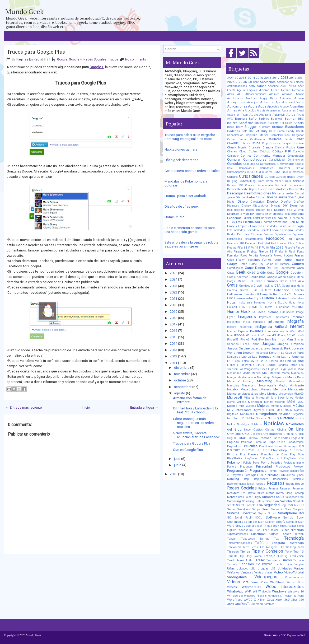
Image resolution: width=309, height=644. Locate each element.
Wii (255, 591)
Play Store (297, 454)
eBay (268, 214)
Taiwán (232, 539)
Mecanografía (268, 386)
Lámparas (234, 357)
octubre (180, 380)
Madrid (256, 373)
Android (251, 98)
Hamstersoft (251, 294)
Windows (279, 591)
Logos (271, 365)
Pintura (232, 454)
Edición (247, 218)
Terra (246, 547)
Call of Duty (258, 131)
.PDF (230, 78)
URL (253, 569)
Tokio (288, 552)
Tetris (254, 547)
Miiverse (249, 398)
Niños (300, 418)
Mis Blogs (278, 398)
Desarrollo (296, 189)
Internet (297, 326)
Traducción (297, 556)
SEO (301, 505)
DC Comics (247, 185)
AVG (230, 119)
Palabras (247, 442)
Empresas (257, 226)
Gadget (232, 264)
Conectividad (277, 160)
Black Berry (235, 127)
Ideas (261, 312)
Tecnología (294, 538)
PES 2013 (248, 450)
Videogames (237, 577)
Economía (234, 218)
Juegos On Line (238, 348)
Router (249, 497)
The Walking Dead (291, 547)
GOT (251, 281)
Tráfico (250, 560)
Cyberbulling (248, 181)
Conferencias (296, 160)
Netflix (250, 418)
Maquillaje (264, 377)
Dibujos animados (280, 197)
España (288, 230)
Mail (265, 373)
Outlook (254, 438)
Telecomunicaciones (240, 543)
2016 (174, 331)
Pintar (300, 450)
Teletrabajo (296, 543)
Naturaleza (247, 414)
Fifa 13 (242, 248)
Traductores (236, 560)
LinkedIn (233, 365)
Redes (299, 484)
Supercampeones (238, 534)
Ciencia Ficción (285, 148)
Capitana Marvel (257, 135)
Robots (232, 497)
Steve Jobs (243, 526)
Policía (247, 463)
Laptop (246, 357)
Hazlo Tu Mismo (292, 294)
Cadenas (233, 131)
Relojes (263, 489)
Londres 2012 (287, 365)
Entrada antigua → (144, 407)
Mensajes (234, 394)
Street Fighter (288, 526)
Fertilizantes (279, 243)
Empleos (244, 226)
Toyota (258, 556)
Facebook (275, 239)
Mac (301, 369)
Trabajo (270, 556)
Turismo (298, 560)
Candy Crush (295, 131)
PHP (292, 450)
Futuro (299, 260)
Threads (233, 552)
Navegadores (266, 414)
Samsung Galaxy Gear (257, 501)
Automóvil (279, 115)
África (292, 86)
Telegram (278, 543)
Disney (246, 206)
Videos (234, 582)
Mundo (275, 406)
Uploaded (242, 569)
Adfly (252, 86)
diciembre (182, 368)
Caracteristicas (280, 135)
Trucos (113, 59)
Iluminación (287, 312)
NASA (288, 410)
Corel (230, 168)
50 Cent (254, 82)
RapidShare (261, 479)
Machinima (234, 373)
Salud (280, 497)
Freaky (240, 260)
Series (231, 509)
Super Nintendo (292, 530)
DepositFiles (257, 189)
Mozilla (232, 406)
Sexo (266, 509)
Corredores (267, 168)
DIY (285, 206)
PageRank (298, 438)
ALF (240, 94)
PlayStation (235, 458)
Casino (243, 139)
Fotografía (266, 256)
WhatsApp (235, 591)
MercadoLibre (250, 394)
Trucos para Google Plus (36, 52)
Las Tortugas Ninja (266, 357)
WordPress (235, 600)
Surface (274, 534)
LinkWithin (247, 365)
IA (254, 312)
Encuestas (285, 226)
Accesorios (268, 82)
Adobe (261, 86)
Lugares (273, 369)
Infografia (295, 321)
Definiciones (296, 185)
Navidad (285, 414)
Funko (267, 260)
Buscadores (294, 127)
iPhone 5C (284, 335)
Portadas (277, 463)
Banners (241, 119)
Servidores (244, 509)
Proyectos (237, 475)
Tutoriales (246, 564)
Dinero (243, 201)
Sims (288, 509)
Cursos (270, 177)
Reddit (290, 484)
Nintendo (287, 418)
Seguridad (272, 505)
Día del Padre (245, 197)
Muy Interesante (239, 410)
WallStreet (277, 582)
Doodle (250, 210)
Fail (289, 239)
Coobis (299, 164)
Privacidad (264, 466)
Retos (270, 493)
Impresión (265, 317)
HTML (243, 307)
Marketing (265, 381)
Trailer (260, 560)
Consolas (234, 164)
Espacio (276, 230)
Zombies (269, 604)
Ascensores (273, 111)
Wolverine (290, 596)
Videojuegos (266, 577)
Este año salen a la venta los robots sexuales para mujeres (191, 244)
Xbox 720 (298, 600)
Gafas (243, 264)
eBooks (278, 214)
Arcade (284, 107)
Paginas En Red (28, 59)
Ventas (259, 573)
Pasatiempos (296, 442)
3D (245, 82)
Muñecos (286, 406)
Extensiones (235, 239)
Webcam (232, 587)
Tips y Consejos (268, 551)
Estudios (243, 234)
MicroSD (299, 394)
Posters (232, 467)
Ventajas (247, 572)
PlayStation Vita (294, 458)
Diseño (272, 201)
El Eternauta (296, 218)
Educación (280, 218)
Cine (300, 147)
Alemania (298, 90)
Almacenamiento (256, 94)
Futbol (277, 260)
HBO (230, 298)
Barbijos (264, 119)
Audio (254, 115)
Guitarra (266, 290)
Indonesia (259, 322)
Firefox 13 (266, 251)
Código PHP (281, 151)
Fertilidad (264, 243)
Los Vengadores (249, 369)
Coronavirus (247, 168)
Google (62, 59)
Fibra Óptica (296, 243)
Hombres (260, 303)
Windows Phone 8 (255, 596)
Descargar (235, 193)
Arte (241, 110)
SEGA (259, 505)
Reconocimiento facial (241, 484)
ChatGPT (233, 143)
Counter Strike (291, 168)
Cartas (231, 139)
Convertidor (286, 164)
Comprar (234, 159)
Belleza (232, 123)
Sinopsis (298, 509)
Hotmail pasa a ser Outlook (185, 196)
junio (178, 465)
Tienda (245, 552)
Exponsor (298, 234)
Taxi (277, 539)
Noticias (274, 423)
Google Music (236, 281)
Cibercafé (255, 148)
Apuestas (273, 107)
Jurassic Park (281, 348)
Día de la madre (283, 193)
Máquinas (279, 377)
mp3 (242, 406)
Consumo (249, 164)
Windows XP (275, 596)
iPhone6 (244, 340)
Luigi (283, 369)
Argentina (297, 106)
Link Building (294, 361)
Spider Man (256, 522)
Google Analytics (238, 277)
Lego (237, 361)
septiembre (183, 387)
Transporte (273, 560)
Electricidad (252, 222)
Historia (268, 298)
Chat (300, 139)
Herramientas (244, 298)
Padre (276, 438)
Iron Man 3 (288, 339)
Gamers (298, 264)
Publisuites (287, 475)
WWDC (248, 600)
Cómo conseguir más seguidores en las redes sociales (193, 423)
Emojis (232, 226)
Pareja (281, 442)
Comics (246, 156)
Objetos (258, 430)
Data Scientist (294, 181)
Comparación (296, 156)
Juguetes (264, 349)
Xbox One (234, 604)
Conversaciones (266, 164)
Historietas (296, 298)
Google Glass (276, 277)
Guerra (244, 290)
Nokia (231, 424)
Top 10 (299, 552)
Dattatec (232, 185)
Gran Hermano (267, 281)
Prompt (272, 471)
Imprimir (298, 317)
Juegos (268, 344)
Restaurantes (256, 493)
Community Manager (269, 156)
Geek (241, 272)
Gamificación (235, 268)
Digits (231, 202)
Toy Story (246, 556)
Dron (301, 210)
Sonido (288, 517)
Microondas (286, 394)
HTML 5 (256, 307)
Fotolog (278, 256)
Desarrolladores (277, 189)
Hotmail (232, 307)
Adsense (273, 86)
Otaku (243, 438)
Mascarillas (296, 381)
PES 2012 (233, 450)
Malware (275, 373)
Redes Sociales (95, 59)
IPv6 (261, 340)
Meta (263, 394)
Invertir (284, 331)
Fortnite (253, 256)
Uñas (231, 568)
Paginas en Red (296, 635)
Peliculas (251, 446)
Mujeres (263, 406)
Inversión (271, 331)
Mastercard (249, 386)
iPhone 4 (253, 335)
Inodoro (232, 327)
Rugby (257, 497)
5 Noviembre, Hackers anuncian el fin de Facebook (196, 435)
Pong (256, 463)
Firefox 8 (281, 252)
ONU (245, 434)
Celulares (275, 139)
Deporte (242, 189)
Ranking (233, 479)
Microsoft (235, 397)
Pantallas (261, 442)
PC (240, 446)
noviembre (182, 374)
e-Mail (245, 214)
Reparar (285, 488)
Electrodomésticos (274, 222)
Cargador (298, 135)
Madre (246, 373)
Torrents (232, 556)
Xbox (270, 600)
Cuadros (267, 172)
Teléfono (262, 543)
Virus (255, 582)
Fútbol (288, 260)
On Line (296, 429)
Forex (300, 252)
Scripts (231, 505)
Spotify (280, 522)
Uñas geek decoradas (181, 160)
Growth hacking (264, 286)
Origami (289, 434)
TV (258, 564)
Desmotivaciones (258, 193)
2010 (174, 474)
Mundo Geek (24, 11)
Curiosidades (251, 176)
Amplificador (235, 98)
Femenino (251, 243)
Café (244, 131)
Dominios (297, 206)
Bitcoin (299, 123)
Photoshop (279, 450)
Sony (300, 517)
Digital (299, 197)
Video (278, 572)
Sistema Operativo (242, 513)
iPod (254, 339)
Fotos (288, 255)
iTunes (245, 344)
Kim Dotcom (245, 353)
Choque (286, 143)
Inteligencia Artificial (271, 327)
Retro (280, 493)
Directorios (257, 202)
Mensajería (296, 389)
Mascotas (233, 386)
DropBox (233, 214)
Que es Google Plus (188, 450)
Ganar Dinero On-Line (261, 268)
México (272, 394)
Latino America (292, 357)
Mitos (290, 398)
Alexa (231, 94)
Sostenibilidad (237, 522)
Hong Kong (296, 303)
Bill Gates (286, 123)
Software (273, 517)
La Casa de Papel (292, 353)
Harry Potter (269, 294)
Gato (300, 268)
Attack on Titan (237, 115)
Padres (286, 438)
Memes (266, 389)
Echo (287, 214)
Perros (278, 446)
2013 (174, 350)
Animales (286, 98)
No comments (136, 59)
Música (298, 406)
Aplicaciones (237, 106)
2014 (174, 344)
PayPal (232, 446)
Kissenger (262, 353)
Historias (281, 298)
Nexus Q (273, 418)
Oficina (282, 430)
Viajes (269, 573)
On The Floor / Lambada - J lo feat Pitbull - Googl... (195, 410)
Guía (254, 290)
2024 (174, 279)
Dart (261, 181)
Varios (299, 568)
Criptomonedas (237, 172)
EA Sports (257, 214)
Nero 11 (239, 418)
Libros (274, 361)
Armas (232, 110)
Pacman (266, 438)
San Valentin (283, 501)
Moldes (299, 398)
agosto (180, 393)
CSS (249, 172)
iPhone (239, 335)
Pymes (300, 475)
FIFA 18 (264, 248)
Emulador (271, 226)
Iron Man (272, 339)
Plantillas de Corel (274, 454)
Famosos (233, 243)
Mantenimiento (247, 377)
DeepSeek (281, 185)
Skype (262, 513)
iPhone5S (233, 340)
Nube (247, 430)
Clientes (232, 151)
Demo (231, 189)
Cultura (232, 177)
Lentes (245, 361)
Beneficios (246, 123)
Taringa (264, 539)
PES (301, 446)
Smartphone (287, 513)
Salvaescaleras (294, 497)
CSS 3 (257, 172)
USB (273, 569)
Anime (299, 98)
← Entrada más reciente (24, 407)
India (247, 322)
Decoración (265, 185)
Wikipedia (264, 592)
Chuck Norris (237, 147)
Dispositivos (261, 206)
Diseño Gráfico (292, 202)
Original (232, 438)
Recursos (276, 483)
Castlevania (257, 139)
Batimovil (277, 119)
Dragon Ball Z (285, 210)
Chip (265, 143)
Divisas (276, 206)
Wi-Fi (248, 591)
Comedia (298, 151)
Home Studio (175, 217)
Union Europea (294, 564)
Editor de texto (262, 218)
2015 (174, 337)
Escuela (264, 230)
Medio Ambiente (291, 385)
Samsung (234, 501)
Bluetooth (264, 127)
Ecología (298, 214)
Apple (253, 106)
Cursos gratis (285, 177)
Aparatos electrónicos (290, 102)
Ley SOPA (257, 361)
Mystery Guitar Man (268, 410)
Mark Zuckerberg (240, 381)
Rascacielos (280, 479)
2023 (174, 286)
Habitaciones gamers (181, 149)
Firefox (252, 251)
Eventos (268, 234)
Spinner (270, 522)
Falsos (299, 239)
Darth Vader (274, 181)
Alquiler (274, 94)
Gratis (232, 285)
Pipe (243, 454)
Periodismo (266, 446)
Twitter (267, 564)
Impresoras (282, 317)
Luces (264, 369)
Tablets (286, 534)
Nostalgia (243, 424)
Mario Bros (296, 377)
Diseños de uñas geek (182, 206)
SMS (301, 513)
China (256, 143)
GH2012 (253, 273)
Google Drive (257, 277)
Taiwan (299, 534)
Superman (258, 534)
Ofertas (270, 430)
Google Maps (295, 277)
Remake (273, 489)
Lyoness (292, 369)
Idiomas (273, 312)
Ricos (289, 493)
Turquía (232, 564)
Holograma (245, 303)
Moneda (241, 402)
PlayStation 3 (253, 458)
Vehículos (233, 573)
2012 (174, 356)
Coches (253, 151)
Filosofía (290, 248)
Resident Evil (237, 493)
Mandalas (297, 373)
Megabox (233, 389)
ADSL (284, 86)
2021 (174, 299)
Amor (300, 94)
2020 (174, 305)
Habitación (282, 290)
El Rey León (235, 222)
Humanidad (282, 307)
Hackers (298, 290)
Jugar (254, 349)
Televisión (234, 547)
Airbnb (275, 90)
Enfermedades (236, 230)
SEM (294, 505)
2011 (174, 363)
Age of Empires (247, 90)
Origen (299, 434)
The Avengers (269, 547)
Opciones (256, 434)
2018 (174, 318)
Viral (246, 582)
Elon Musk (296, 222)
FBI (242, 243)
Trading (283, 556)
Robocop (299, 493)
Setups (256, 509)
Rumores (268, 497)
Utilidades (285, 568)
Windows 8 (235, 596)
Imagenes (247, 317)
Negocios (298, 414)
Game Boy (256, 264)
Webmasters (251, 587)
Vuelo (264, 582)
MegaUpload (250, 389)
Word (301, 596)
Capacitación (235, 135)
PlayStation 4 (273, 458)
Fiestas (232, 248)
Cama (281, 131)
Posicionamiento (294, 463)
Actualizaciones (237, 86)
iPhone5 (298, 335)
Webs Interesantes (285, 587)
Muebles (251, 406)
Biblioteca (260, 123)
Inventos (257, 331)
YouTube (248, 604)
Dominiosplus (236, 210)
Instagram (245, 327)
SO (229, 517)
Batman (291, 119)
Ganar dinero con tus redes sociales (192, 171)
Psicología (250, 475)
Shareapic (277, 509)
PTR (260, 475)
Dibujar (260, 197)
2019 (174, 312)
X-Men (261, 600)
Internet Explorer (238, 331)
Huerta (268, 307)
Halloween (235, 294)
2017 (174, 324)
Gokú (271, 273)
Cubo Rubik (281, 172)
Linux (260, 365)
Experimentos (283, 234)
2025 (174, 273)
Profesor (299, 467)
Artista (261, 111)
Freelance (253, 260)
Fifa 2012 (277, 248)
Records (260, 484)
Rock (241, 497)
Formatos (233, 256)
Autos (291, 115)
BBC (301, 119)
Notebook (256, 424)
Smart (272, 513)
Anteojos (252, 102)
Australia (265, 115)
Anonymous (236, 102)
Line (281, 361)
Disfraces (233, 206)
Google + (75, 59)
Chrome (298, 143)
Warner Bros (295, 582)
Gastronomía (287, 268)
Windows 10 (296, 592)
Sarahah (299, 501)
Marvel (280, 381)
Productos (283, 466)
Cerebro (289, 139)
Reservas (298, 489)
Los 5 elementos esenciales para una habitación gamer (190, 230)
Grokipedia (246, 286)
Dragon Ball (264, 210)
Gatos (231, 273)
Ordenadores (273, 434)
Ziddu (259, 604)
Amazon (287, 94)
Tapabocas (248, 539)
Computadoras (255, 159)
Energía (298, 226)
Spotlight (292, 522)
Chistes (275, 143)
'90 (236, 78)
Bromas (278, 127)
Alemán (285, 90)
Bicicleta (273, 123)
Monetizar (255, 402)
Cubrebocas (296, 172)
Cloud (243, 151)
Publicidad (271, 475)
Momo (231, 402)
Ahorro (264, 90)
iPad (293, 331)
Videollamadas (294, 577)
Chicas (246, 143)
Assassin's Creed (293, 111)
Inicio (86, 407)
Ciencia (268, 147)
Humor (298, 307)
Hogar (232, 302)
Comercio (233, 156)
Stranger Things (262, 526)
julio (177, 459)
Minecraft (263, 398)
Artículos (250, 111)
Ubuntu (278, 564)
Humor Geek (239, 312)
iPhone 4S (268, 335)
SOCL (259, 518)
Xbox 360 (282, 600)
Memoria (280, 389)
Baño (253, 119)
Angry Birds (268, 98)
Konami (275, 353)
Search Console (246, 505)
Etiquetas (257, 234)
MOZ (301, 402)
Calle (272, 131)
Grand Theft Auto (292, 281)
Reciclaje (298, 479)
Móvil (291, 402)
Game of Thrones (278, 264)
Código (265, 151)
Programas (258, 471)
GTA (278, 286)
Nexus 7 (261, 418)
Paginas (233, 442)
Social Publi (243, 518)
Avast (300, 115)
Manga (231, 377)
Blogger (251, 127)
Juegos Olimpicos (291, 344)
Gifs (263, 273)
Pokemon (234, 462)
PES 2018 (263, 450)
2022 (174, 292)
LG (266, 361)
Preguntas (246, 467)
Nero (230, 418)
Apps (262, 106)
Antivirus (267, 102)
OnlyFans (234, 434)
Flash (292, 252)
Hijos (258, 298)
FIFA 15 (253, 248)
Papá (272, 442)
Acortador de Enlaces (290, 82)
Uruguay (263, 569)
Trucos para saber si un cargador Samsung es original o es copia (190, 137)
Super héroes (270, 530)
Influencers (276, 322)
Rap (246, 479)
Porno (265, 463)
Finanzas (240, 252)
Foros (244, 256)
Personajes (291, 446)
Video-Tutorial (294, 572)
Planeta (253, 454)
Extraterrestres (254, 239)
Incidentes (233, 322)
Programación (238, 471)
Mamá (286, 373)
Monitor (269, 402)
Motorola (280, 402)
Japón (255, 344)
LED (230, 361)
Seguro (285, 505)
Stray (276, 526)
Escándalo (252, 230)
